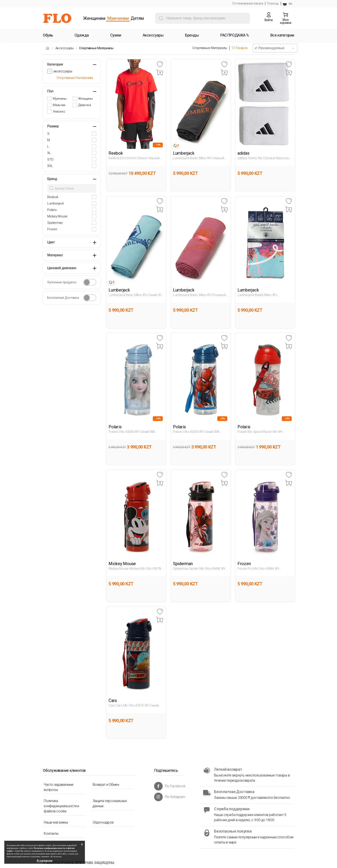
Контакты (51, 834)
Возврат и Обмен (106, 785)
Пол (50, 91)
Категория (55, 64)
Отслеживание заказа (248, 3)
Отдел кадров (103, 822)
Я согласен (45, 861)
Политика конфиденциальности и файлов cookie (61, 806)
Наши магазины (56, 822)
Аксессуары (65, 48)
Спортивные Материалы (96, 48)
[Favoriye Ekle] (160, 65)
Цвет (51, 242)
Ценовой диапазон (62, 268)
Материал (55, 255)
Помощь (273, 3)
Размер (53, 126)
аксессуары (63, 71)
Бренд (52, 179)
